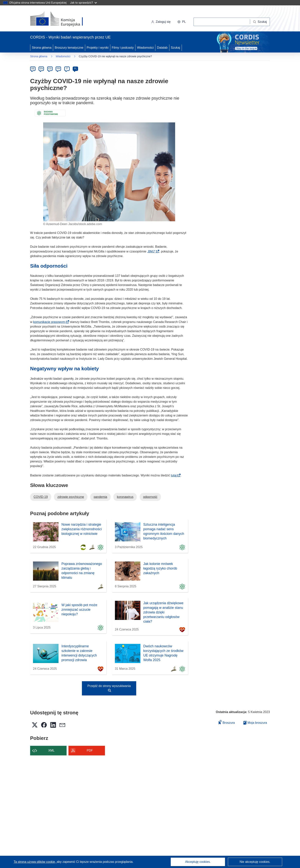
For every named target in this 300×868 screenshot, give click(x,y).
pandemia (100, 497)
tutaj (175, 475)
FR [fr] (58, 69)
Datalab (162, 48)
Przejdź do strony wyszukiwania (109, 688)
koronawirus (125, 497)
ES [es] (50, 69)
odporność (150, 497)
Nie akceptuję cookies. (255, 862)
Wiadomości (145, 48)
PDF (90, 750)
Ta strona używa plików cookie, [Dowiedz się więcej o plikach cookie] (35, 862)
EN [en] (41, 69)
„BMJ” (152, 251)
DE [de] (33, 69)
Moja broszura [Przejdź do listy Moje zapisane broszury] (255, 723)
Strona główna (42, 48)
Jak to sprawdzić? (83, 3)
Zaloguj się (161, 22)
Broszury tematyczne (69, 48)
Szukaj (176, 48)
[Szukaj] (260, 22)
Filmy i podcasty (123, 48)
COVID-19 (41, 497)
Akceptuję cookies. (198, 862)
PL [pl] (75, 69)
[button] (182, 22)
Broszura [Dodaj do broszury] (227, 722)
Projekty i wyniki (98, 48)
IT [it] (67, 69)
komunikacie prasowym (50, 322)
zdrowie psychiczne (71, 497)
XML (52, 750)
